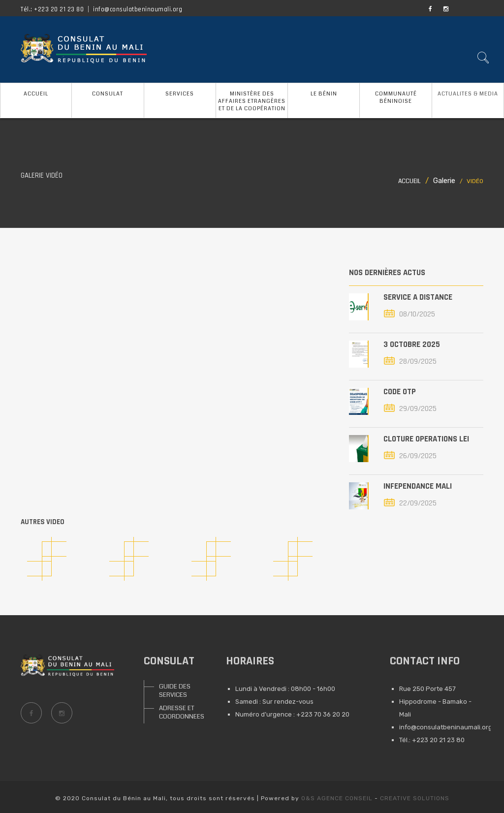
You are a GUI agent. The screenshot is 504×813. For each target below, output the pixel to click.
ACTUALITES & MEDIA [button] (468, 94)
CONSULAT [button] (108, 94)
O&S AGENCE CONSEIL (337, 798)
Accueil (409, 181)
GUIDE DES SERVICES (175, 691)
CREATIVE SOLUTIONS (415, 798)
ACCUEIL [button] (36, 94)
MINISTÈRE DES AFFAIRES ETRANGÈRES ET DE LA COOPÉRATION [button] (252, 101)
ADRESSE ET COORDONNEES (178, 712)
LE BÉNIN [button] (324, 94)
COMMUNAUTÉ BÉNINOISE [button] (396, 97)
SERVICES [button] (180, 94)
